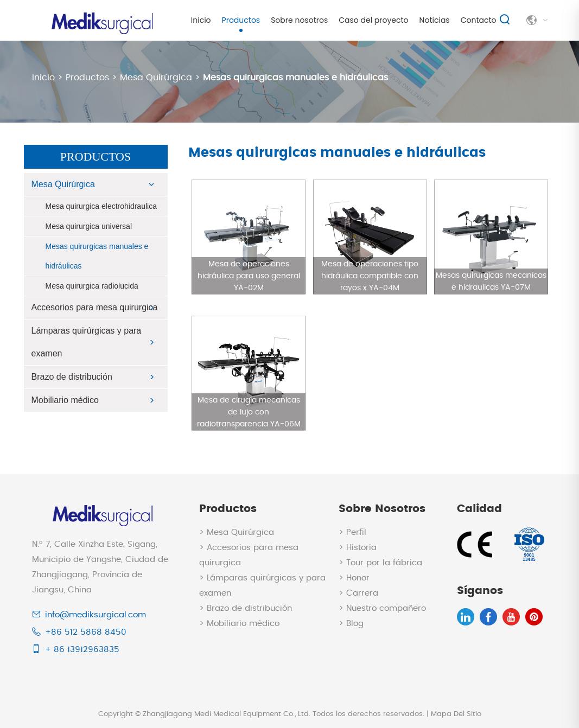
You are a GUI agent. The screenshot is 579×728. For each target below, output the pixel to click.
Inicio (201, 20)
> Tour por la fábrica (380, 563)
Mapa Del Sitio (456, 714)
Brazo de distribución (72, 377)
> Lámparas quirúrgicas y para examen (262, 586)
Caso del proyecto (373, 20)
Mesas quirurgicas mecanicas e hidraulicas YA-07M (491, 282)
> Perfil (352, 532)
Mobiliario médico (65, 400)
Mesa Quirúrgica (156, 78)
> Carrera (358, 593)
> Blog (351, 624)
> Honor (354, 578)
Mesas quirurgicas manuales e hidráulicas (295, 78)
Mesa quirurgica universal (89, 226)
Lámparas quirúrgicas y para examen (87, 342)
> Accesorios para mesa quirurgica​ (249, 555)
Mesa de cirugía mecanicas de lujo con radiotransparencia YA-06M (249, 412)
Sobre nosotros (299, 20)
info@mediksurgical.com (96, 615)
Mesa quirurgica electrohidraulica (101, 206)
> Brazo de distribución (246, 608)
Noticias (435, 20)
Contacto (479, 20)
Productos (241, 20)
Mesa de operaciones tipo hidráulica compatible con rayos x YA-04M (370, 276)
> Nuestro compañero (382, 608)
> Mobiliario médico (239, 624)
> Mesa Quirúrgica (237, 532)
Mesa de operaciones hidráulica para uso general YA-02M (249, 276)
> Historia (358, 548)
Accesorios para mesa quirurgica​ (95, 307)
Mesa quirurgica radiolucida (92, 286)
